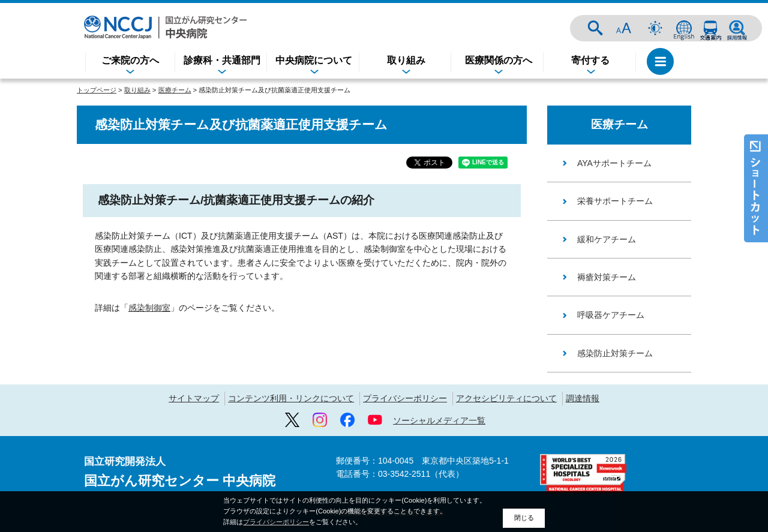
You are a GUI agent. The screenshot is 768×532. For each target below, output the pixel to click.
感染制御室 (149, 292)
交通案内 (710, 28)
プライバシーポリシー (405, 398)
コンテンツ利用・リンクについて (291, 398)
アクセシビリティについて (506, 398)
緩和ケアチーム (607, 239)
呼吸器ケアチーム (611, 315)
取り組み (406, 60)
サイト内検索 (595, 28)
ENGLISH (684, 28)
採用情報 (737, 28)
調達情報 (583, 398)
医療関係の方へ (499, 60)
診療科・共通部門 (222, 60)
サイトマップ (194, 398)
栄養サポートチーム (615, 201)
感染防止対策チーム (615, 353)
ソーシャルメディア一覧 (439, 420)
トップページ (97, 90)
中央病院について (314, 60)
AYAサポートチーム (614, 163)
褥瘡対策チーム (607, 277)
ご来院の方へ (130, 60)
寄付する (590, 60)
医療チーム (175, 90)
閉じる (524, 519)
